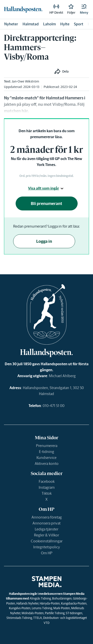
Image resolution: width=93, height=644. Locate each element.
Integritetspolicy (47, 547)
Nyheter (11, 24)
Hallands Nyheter (27, 603)
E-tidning (46, 452)
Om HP (47, 553)
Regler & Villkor (46, 535)
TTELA (38, 618)
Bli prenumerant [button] (46, 203)
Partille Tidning (55, 613)
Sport (79, 24)
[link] (23, 9)
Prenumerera (47, 446)
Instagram (47, 487)
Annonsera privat (46, 523)
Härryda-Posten (50, 603)
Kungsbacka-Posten (74, 603)
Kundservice (46, 458)
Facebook (47, 481)
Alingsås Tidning (40, 598)
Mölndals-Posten (33, 613)
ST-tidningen (74, 613)
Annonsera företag (47, 517)
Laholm (49, 24)
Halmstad (31, 24)
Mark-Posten (62, 608)
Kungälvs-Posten (20, 608)
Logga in (44, 241)
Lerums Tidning (42, 608)
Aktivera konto (47, 463)
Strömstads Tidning (19, 618)
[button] (84, 9)
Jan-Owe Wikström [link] (25, 81)
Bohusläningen (62, 598)
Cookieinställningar (47, 541)
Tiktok (47, 493)
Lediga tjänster (46, 529)
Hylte (65, 24)
